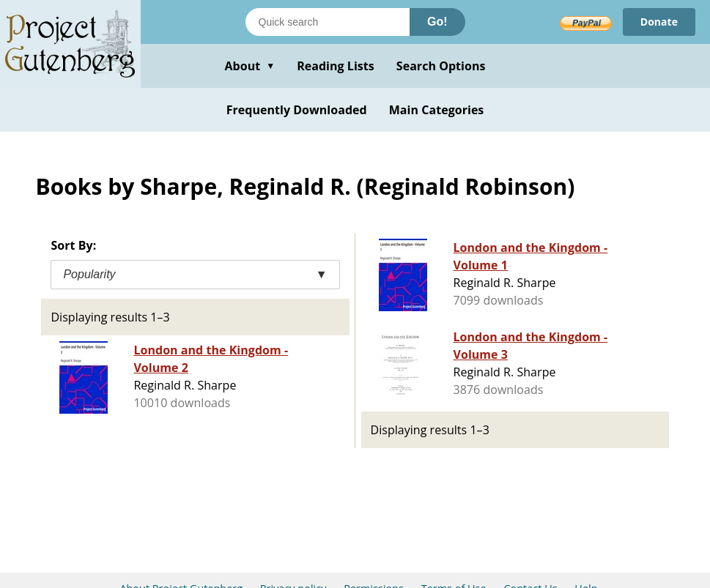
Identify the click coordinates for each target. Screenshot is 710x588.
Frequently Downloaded (297, 110)
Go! (437, 22)
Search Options (441, 66)
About (249, 66)
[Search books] (328, 22)
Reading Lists (336, 66)
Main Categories (437, 110)
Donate (659, 22)
